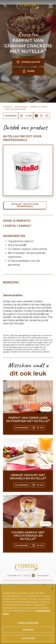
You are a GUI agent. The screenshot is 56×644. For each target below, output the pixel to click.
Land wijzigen (43, 575)
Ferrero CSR (41, 585)
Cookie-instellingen (28, 624)
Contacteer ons (14, 575)
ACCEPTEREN (28, 639)
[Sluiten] (52, 590)
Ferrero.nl (16, 585)
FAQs (26, 575)
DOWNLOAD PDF (28, 62)
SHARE (28, 71)
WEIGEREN (28, 631)
